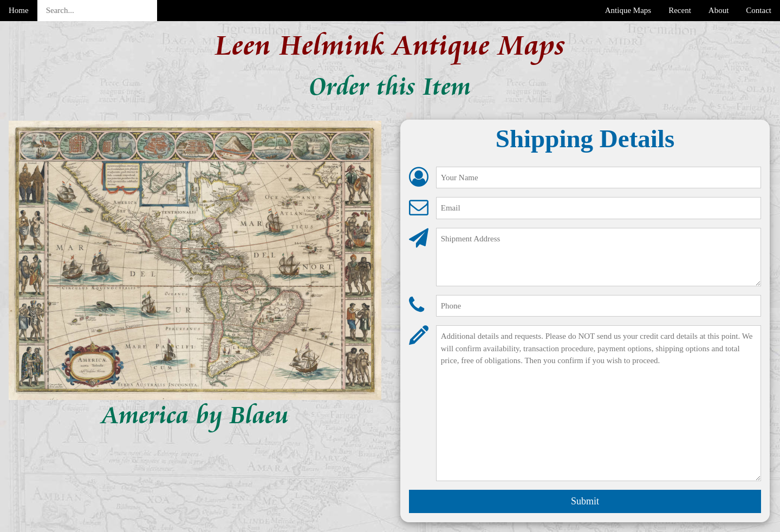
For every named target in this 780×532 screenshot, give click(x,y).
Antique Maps (628, 10)
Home (19, 10)
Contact (759, 10)
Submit (585, 501)
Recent (680, 10)
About (719, 10)
